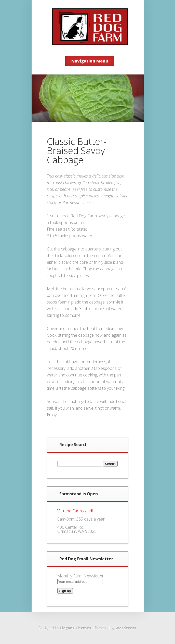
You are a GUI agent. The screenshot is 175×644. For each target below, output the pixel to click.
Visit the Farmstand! (75, 511)
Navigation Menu (90, 61)
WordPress (126, 628)
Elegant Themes (76, 628)
